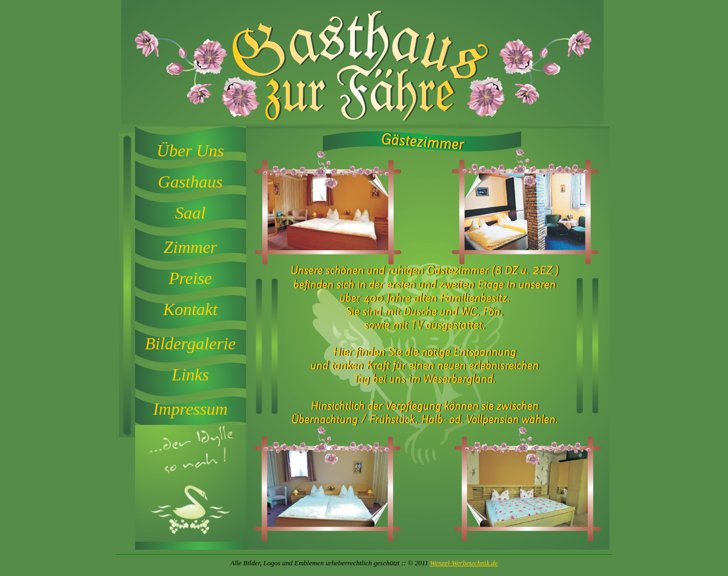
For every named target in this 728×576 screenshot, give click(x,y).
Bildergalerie (190, 343)
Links (190, 375)
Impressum (190, 409)
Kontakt (190, 309)
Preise (191, 278)
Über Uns (190, 151)
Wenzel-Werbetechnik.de (464, 563)
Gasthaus (191, 182)
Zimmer (190, 247)
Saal (191, 213)
